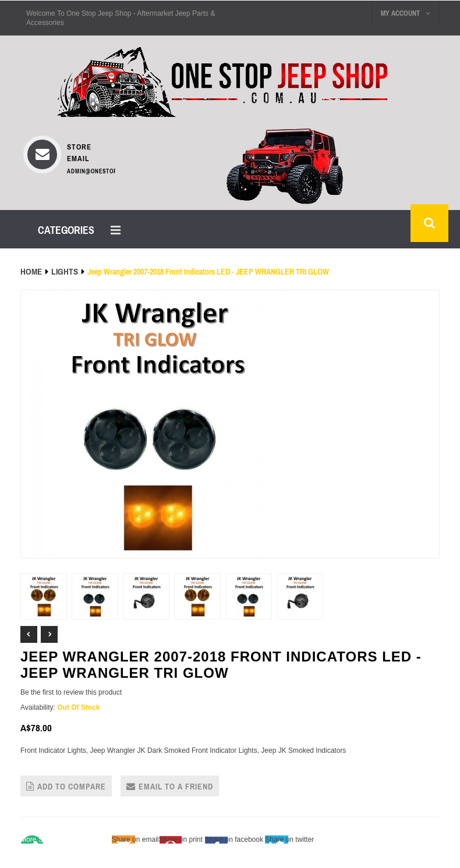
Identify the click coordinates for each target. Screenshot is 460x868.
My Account (406, 13)
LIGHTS (65, 271)
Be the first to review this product (71, 692)
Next (49, 634)
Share (65, 839)
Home (31, 271)
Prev (29, 634)
